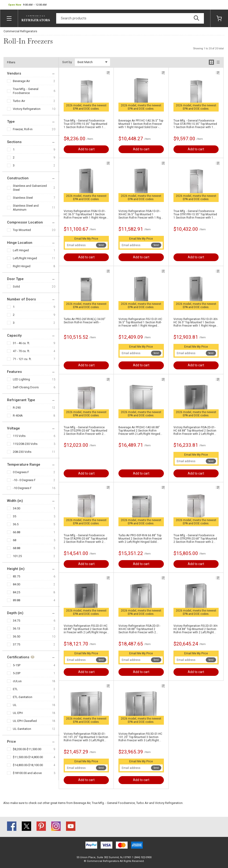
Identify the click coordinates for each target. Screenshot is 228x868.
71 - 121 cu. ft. (22, 359)
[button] (27, 5)
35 (15, 516)
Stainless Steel (23, 198)
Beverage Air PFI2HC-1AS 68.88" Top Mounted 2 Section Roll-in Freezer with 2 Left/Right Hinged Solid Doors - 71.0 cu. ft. (139, 431)
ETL (15, 689)
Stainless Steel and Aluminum (26, 208)
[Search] (130, 18)
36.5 (16, 524)
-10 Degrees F (22, 488)
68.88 (17, 548)
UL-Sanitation (22, 729)
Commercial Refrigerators (20, 31)
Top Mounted (22, 230)
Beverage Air (21, 81)
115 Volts (19, 436)
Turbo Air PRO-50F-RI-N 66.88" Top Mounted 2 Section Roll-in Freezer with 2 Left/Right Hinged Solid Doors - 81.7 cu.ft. (140, 539)
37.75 (17, 644)
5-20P (17, 673)
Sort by (67, 62)
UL (15, 705)
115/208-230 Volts (25, 444)
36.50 (17, 636)
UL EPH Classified (25, 721)
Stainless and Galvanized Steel (30, 188)
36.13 (17, 628)
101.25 (17, 556)
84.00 (17, 584)
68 (15, 540)
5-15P (17, 665)
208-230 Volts (22, 452)
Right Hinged (22, 266)
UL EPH (18, 713)
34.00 (17, 508)
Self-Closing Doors (26, 387)
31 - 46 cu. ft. (21, 343)
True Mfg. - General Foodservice (26, 91)
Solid (16, 286)
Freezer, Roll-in (23, 129)
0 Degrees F (21, 472)
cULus (17, 681)
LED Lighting (21, 379)
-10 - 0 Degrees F (24, 480)
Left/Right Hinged (25, 258)
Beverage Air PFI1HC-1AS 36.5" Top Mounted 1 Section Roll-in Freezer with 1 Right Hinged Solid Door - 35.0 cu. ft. (141, 124)
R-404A (18, 416)
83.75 (17, 576)
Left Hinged (21, 250)
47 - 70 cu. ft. (21, 351)
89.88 (17, 600)
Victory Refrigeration (27, 109)
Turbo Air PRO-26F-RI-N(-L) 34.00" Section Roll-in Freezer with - (85, 321)
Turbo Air (19, 101)
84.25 (17, 592)
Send (101, 245)
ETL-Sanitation (23, 697)
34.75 (17, 621)
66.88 (17, 532)
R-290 (17, 408)
